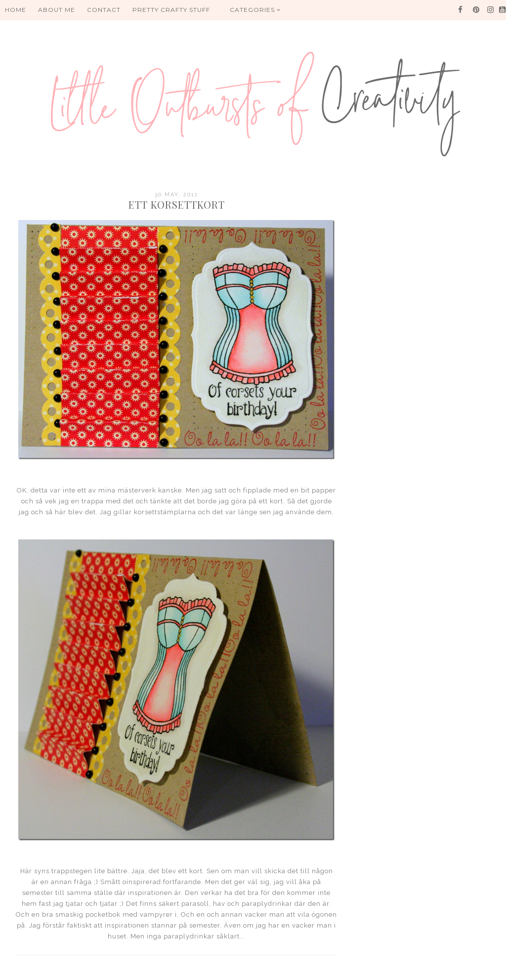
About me (57, 10)
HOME (16, 10)
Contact (104, 10)
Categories (255, 10)
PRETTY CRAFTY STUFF (171, 10)
